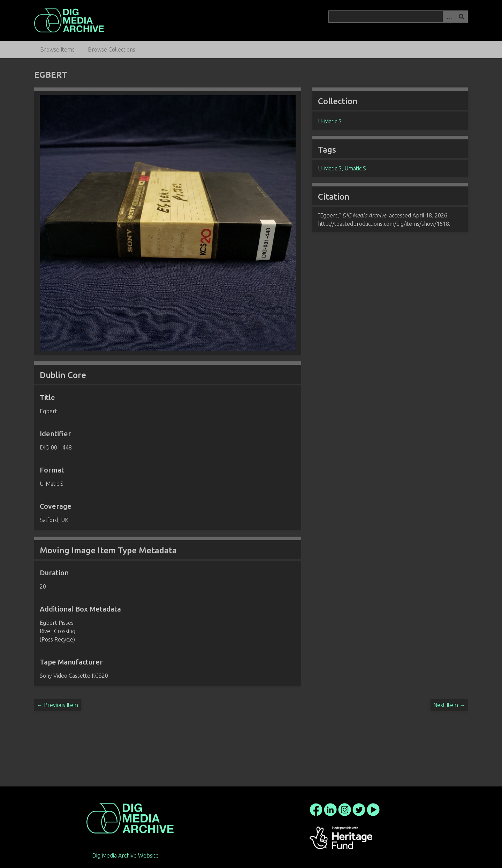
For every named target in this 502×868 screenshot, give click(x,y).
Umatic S (355, 168)
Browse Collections (112, 49)
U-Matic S (330, 121)
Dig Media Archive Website (125, 855)
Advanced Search (449, 17)
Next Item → (449, 705)
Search (462, 17)
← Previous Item (58, 705)
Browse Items (57, 49)
